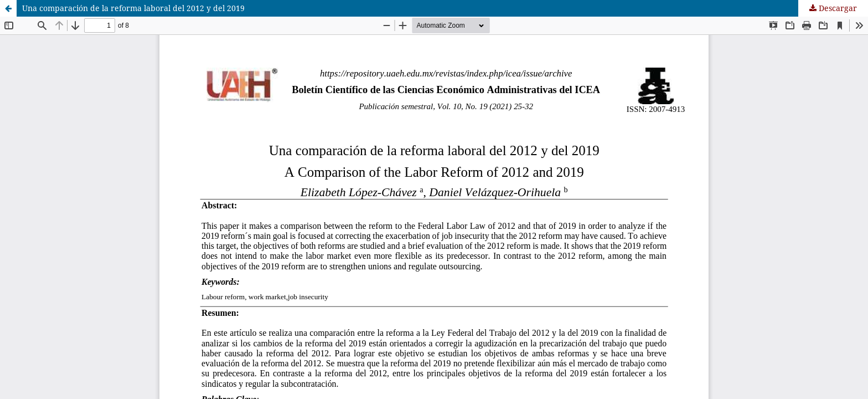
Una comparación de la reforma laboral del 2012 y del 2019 (133, 8)
